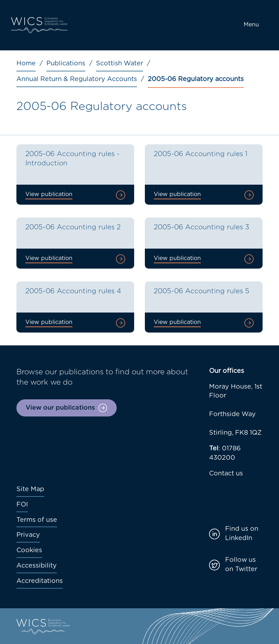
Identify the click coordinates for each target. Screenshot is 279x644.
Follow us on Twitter (241, 565)
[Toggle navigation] (229, 25)
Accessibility (37, 566)
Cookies (29, 550)
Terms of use (37, 520)
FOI (22, 505)
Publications (66, 64)
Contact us (226, 474)
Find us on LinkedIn (242, 534)
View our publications (60, 408)
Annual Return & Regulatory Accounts (77, 79)
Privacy (28, 535)
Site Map (30, 489)
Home (26, 64)
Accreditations (40, 581)
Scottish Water (120, 64)
